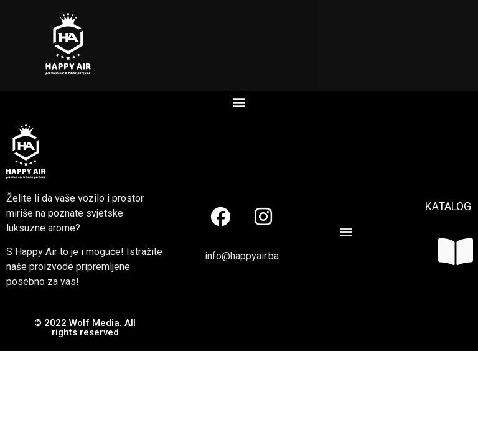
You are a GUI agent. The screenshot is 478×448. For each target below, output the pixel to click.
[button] (239, 102)
